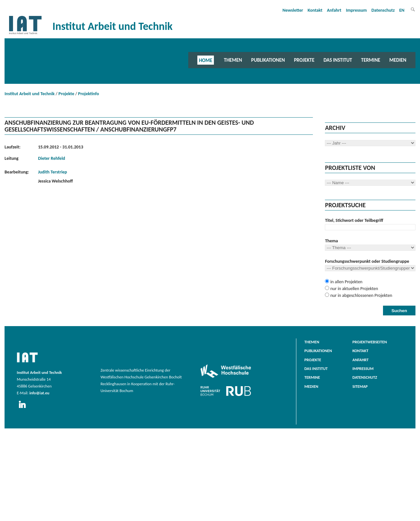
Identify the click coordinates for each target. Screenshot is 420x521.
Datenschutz (383, 10)
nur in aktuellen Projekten (353, 289)
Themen (233, 60)
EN (402, 10)
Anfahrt (334, 10)
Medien (398, 60)
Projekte (304, 60)
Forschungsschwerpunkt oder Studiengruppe (367, 261)
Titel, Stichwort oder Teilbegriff (354, 220)
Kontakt (315, 10)
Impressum (357, 10)
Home (206, 60)
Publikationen (268, 60)
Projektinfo (89, 94)
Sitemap (360, 386)
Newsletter (293, 10)
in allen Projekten (346, 282)
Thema (331, 241)
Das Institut (338, 60)
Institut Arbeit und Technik (30, 94)
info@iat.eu (39, 393)
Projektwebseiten (370, 342)
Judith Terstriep (52, 172)
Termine (371, 60)
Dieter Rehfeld (51, 158)
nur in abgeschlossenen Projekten (361, 295)
